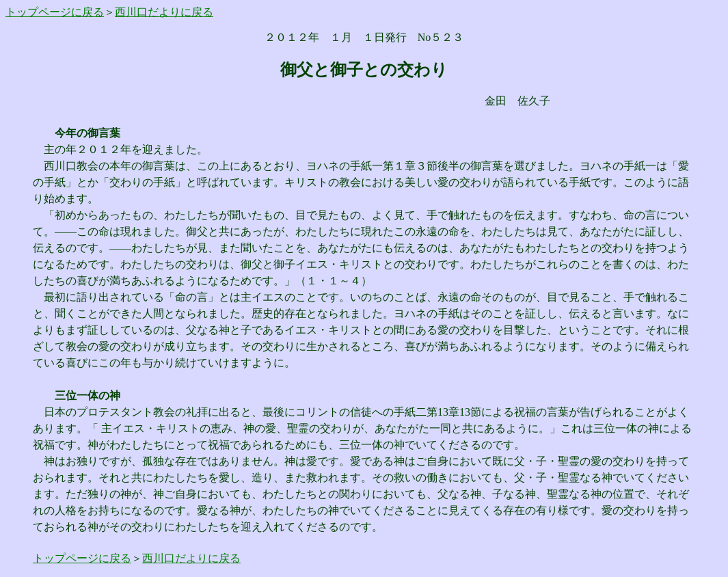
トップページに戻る (55, 12)
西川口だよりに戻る (164, 12)
